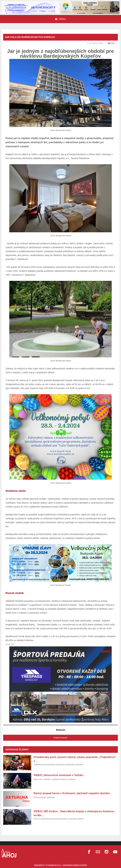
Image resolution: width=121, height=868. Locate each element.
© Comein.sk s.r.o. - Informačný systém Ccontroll (66, 865)
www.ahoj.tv (39, 865)
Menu (60, 19)
